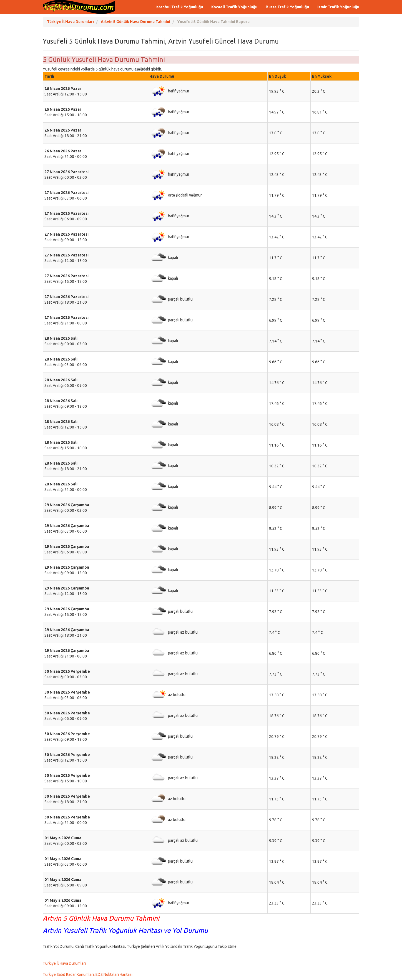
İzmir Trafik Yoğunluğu (338, 7)
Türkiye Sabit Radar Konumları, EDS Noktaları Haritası (88, 974)
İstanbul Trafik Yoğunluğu (179, 7)
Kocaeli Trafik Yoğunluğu (234, 7)
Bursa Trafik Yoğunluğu (287, 7)
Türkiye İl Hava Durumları (64, 963)
